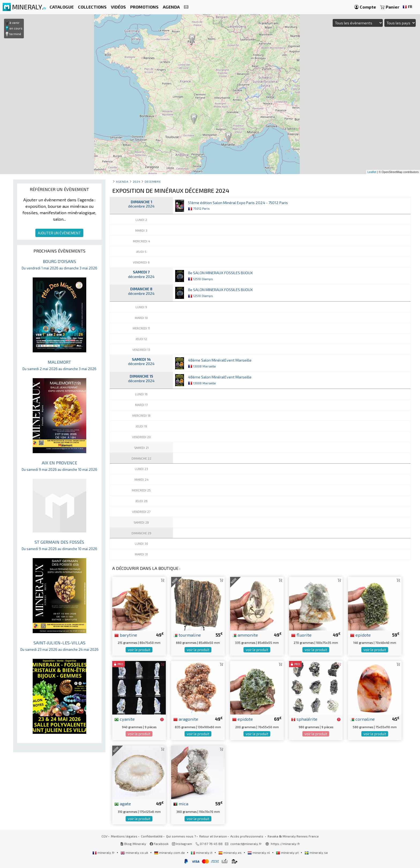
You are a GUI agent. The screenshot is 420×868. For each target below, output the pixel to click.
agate (123, 803)
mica (181, 803)
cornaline (362, 719)
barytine (126, 635)
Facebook (159, 844)
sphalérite (304, 719)
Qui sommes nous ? (181, 836)
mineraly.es (230, 852)
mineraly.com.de (170, 852)
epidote (360, 635)
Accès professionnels (247, 836)
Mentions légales (124, 836)
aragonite (186, 719)
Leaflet (372, 172)
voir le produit (139, 650)
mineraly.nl (259, 852)
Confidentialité (152, 836)
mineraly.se (316, 852)
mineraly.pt (288, 852)
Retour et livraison (213, 836)
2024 (136, 181)
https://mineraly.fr (285, 844)
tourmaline (187, 635)
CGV (104, 836)
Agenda (122, 181)
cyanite (125, 719)
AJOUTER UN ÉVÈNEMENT (59, 233)
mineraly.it (202, 852)
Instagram (182, 844)
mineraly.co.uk (135, 852)
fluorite (301, 635)
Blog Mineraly (133, 844)
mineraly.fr (104, 852)
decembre (153, 181)
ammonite (245, 635)
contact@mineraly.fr (246, 844)
